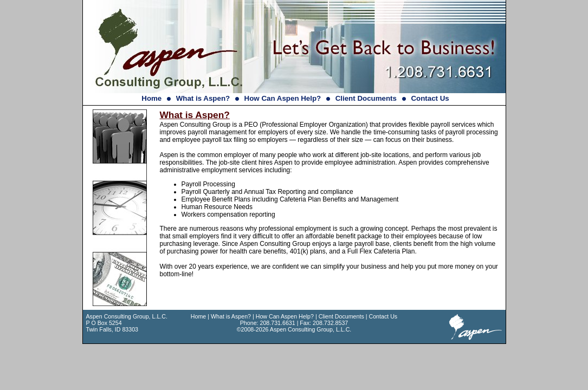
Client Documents (366, 98)
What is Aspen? (203, 98)
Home (151, 98)
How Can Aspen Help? (283, 98)
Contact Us (430, 98)
